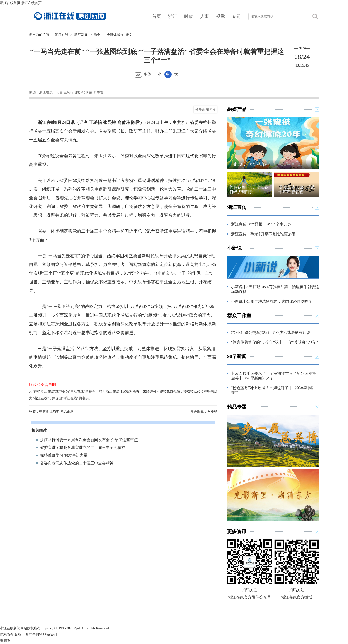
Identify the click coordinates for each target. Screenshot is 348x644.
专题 (236, 16)
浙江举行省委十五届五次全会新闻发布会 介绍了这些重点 (89, 440)
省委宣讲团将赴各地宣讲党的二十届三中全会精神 (83, 447)
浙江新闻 (81, 35)
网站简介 (7, 634)
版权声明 (21, 634)
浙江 (173, 16)
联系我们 (50, 634)
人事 (204, 16)
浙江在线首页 (10, 3)
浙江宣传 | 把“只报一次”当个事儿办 (261, 224)
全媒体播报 (115, 35)
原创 (97, 35)
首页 (157, 16)
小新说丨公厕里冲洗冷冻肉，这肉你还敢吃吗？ (272, 301)
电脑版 (5, 641)
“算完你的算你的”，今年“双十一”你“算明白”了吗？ (275, 342)
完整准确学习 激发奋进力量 (64, 455)
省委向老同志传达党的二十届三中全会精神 (77, 463)
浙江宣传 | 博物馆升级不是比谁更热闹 (263, 234)
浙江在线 (62, 35)
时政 (188, 16)
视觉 (220, 16)
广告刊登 (36, 634)
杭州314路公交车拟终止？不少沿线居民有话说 (271, 333)
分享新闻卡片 (205, 109)
